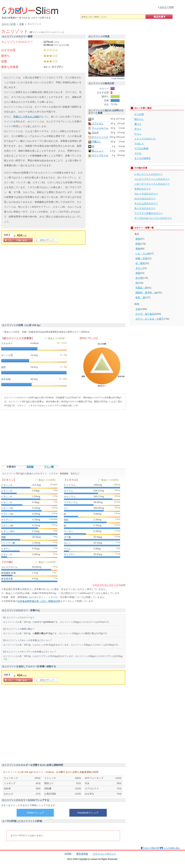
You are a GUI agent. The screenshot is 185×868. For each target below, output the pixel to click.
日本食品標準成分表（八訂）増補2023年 (39, 601)
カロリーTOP (167, 7)
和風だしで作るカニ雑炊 (26, 117)
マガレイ (139, 144)
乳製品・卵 (141, 288)
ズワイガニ (98, 123)
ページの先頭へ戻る (171, 848)
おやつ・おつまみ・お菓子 (150, 319)
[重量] (8, 235)
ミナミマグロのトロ (145, 139)
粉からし (139, 119)
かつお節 (139, 114)
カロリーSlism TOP (152, 848)
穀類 (138, 239)
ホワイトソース (100, 137)
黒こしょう (98, 151)
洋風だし (96, 142)
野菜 (138, 244)
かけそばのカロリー (145, 199)
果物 (138, 249)
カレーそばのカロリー (146, 194)
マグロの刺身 (141, 148)
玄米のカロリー (143, 189)
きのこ (139, 268)
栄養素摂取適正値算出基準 (106, 585)
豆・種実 (140, 263)
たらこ (138, 134)
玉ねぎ (95, 132)
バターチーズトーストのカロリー (152, 184)
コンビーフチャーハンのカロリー (152, 179)
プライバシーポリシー (104, 854)
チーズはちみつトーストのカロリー (153, 218)
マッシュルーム (100, 128)
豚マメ (138, 124)
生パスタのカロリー (145, 208)
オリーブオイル (100, 155)
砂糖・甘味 (141, 258)
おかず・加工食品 (145, 314)
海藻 (138, 273)
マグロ (138, 153)
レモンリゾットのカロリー (149, 174)
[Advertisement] (37, 285)
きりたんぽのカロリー (146, 203)
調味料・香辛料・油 (146, 293)
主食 (138, 309)
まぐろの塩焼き (143, 158)
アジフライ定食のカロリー (149, 213)
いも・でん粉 (143, 253)
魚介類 (139, 278)
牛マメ (138, 129)
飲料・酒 (140, 297)
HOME (68, 854)
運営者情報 (82, 854)
